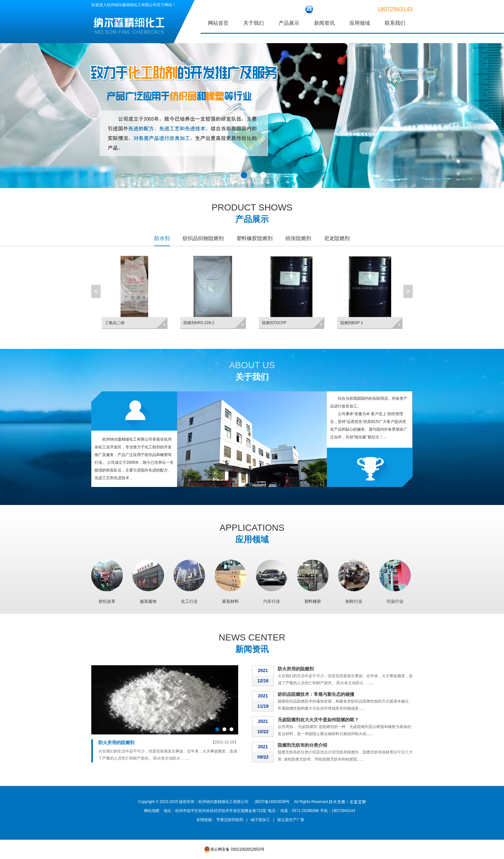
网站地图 (152, 811)
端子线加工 (260, 820)
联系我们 (395, 23)
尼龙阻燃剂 (337, 238)
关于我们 (254, 23)
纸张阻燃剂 (298, 238)
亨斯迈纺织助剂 (230, 820)
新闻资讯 (324, 23)
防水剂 (162, 238)
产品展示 (289, 23)
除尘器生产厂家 (291, 820)
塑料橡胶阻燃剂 (255, 238)
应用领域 (360, 23)
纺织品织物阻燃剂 (203, 238)
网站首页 (218, 23)
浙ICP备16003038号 (272, 802)
